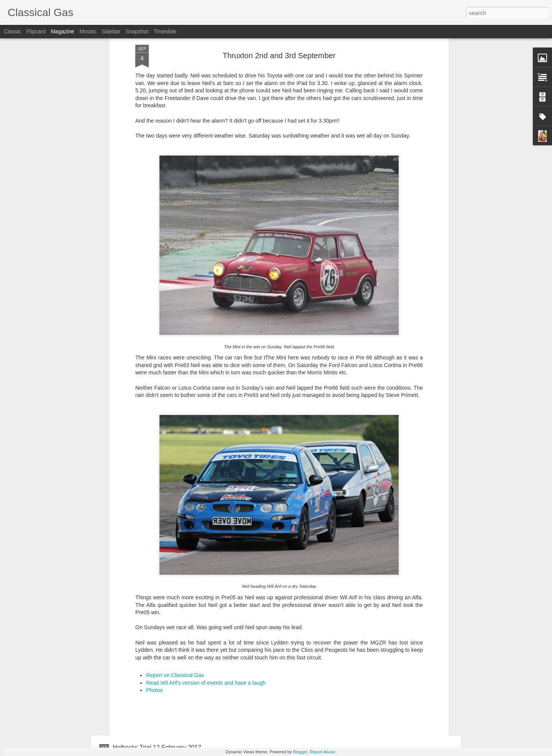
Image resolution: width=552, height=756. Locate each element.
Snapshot (137, 31)
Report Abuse (323, 752)
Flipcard (36, 31)
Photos (154, 602)
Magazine (63, 31)
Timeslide (165, 31)
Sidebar (111, 31)
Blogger (300, 752)
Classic (12, 31)
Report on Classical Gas (175, 587)
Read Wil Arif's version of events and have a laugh (206, 594)
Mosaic (88, 31)
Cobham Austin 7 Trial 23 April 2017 (248, 660)
